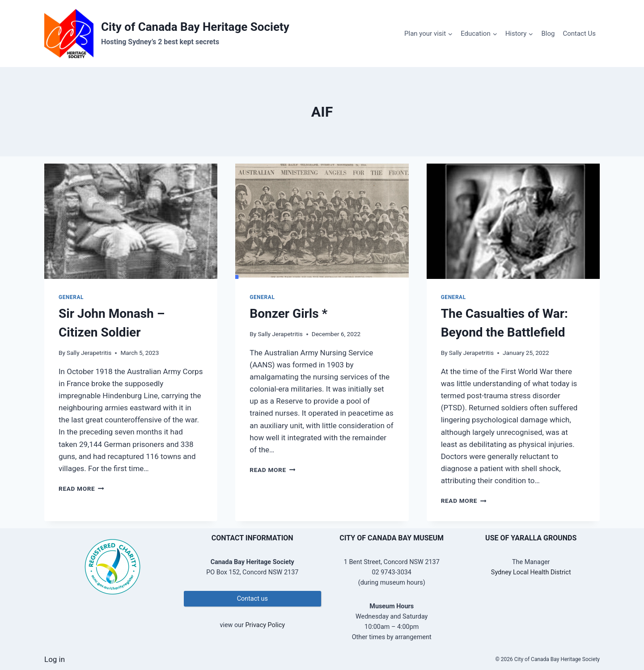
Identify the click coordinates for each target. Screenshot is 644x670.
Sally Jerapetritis (89, 353)
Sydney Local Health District (531, 572)
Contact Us (579, 34)
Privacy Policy (265, 625)
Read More (81, 489)
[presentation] (131, 221)
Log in (55, 659)
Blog (548, 34)
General (71, 297)
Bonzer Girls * (288, 314)
